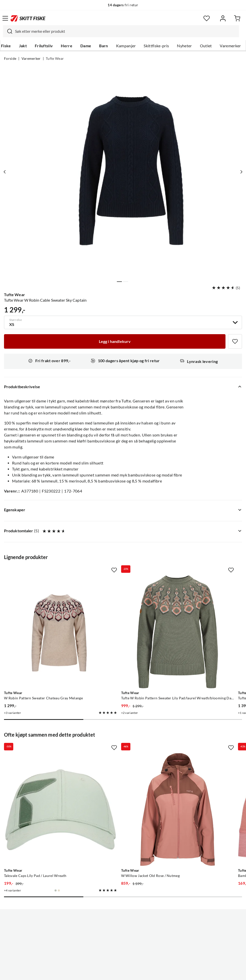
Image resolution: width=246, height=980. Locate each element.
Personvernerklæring (103, 972)
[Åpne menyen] (5, 18)
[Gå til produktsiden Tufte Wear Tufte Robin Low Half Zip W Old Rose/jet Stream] (195, 612)
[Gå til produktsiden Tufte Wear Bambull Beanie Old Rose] (195, 750)
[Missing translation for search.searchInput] (8, 31)
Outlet (206, 46)
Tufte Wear (55, 59)
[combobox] (121, 31)
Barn (103, 46)
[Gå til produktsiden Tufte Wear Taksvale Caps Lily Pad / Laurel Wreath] (41, 750)
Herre (67, 46)
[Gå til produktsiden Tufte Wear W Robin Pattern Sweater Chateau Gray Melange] (41, 612)
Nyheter (184, 46)
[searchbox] (126, 31)
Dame (86, 46)
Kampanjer (126, 46)
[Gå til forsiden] (28, 18)
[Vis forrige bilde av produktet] (6, 172)
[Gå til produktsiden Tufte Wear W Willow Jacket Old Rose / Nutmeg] (118, 750)
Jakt (23, 46)
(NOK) (123, 951)
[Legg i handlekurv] (115, 341)
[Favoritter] (207, 18)
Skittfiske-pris (156, 46)
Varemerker (230, 46)
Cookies (154, 972)
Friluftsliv (44, 46)
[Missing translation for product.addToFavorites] (235, 341)
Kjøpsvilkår (134, 972)
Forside (10, 59)
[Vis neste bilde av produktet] (240, 172)
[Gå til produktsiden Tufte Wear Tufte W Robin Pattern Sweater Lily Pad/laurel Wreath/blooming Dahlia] (118, 612)
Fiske (6, 46)
